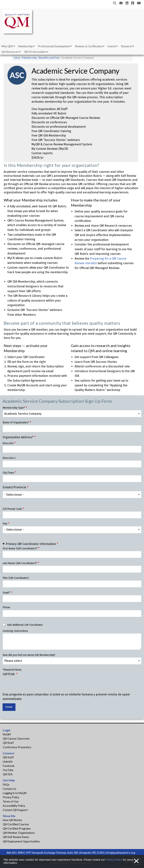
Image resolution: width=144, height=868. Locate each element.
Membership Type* (14, 408)
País (5, 524)
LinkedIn (8, 762)
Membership (26, 46)
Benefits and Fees (49, 58)
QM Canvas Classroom (16, 739)
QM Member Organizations (19, 833)
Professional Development (54, 46)
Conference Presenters (17, 747)
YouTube (8, 770)
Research (127, 46)
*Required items (12, 670)
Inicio (17, 58)
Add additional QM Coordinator (25, 625)
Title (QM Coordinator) (16, 578)
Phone (6, 607)
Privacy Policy (11, 797)
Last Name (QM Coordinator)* (20, 563)
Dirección (8, 443)
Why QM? (7, 46)
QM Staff (8, 743)
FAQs (6, 785)
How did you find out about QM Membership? (29, 655)
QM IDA (8, 774)
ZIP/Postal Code (12, 509)
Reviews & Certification (89, 46)
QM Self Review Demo (16, 837)
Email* (6, 593)
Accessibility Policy (14, 806)
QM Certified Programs (17, 829)
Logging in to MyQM (15, 793)
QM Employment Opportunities (21, 841)
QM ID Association (35, 52)
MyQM (7, 734)
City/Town (8, 473)
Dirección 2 (9, 458)
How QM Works (12, 820)
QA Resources (10, 52)
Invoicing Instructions (15, 631)
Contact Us (9, 789)
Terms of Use (11, 801)
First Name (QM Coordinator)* (20, 549)
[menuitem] (8, 46)
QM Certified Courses (16, 824)
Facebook (9, 766)
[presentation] (31, 685)
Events (112, 46)
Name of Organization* (16, 423)
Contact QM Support (15, 810)
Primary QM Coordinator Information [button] (31, 544)
